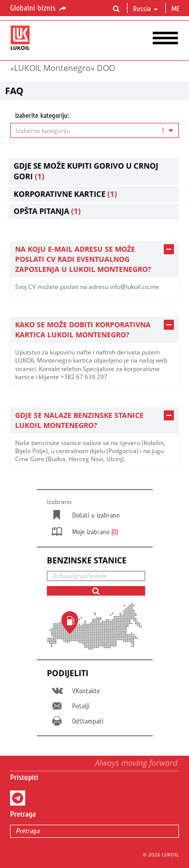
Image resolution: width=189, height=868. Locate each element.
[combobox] (94, 130)
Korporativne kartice (65, 194)
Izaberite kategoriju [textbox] (43, 131)
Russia (145, 9)
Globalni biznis (39, 9)
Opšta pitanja (47, 211)
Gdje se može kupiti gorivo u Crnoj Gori (86, 171)
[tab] (94, 260)
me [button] (176, 9)
